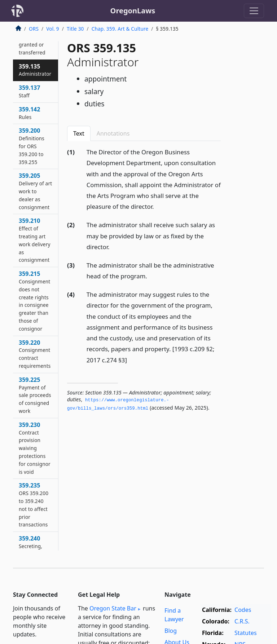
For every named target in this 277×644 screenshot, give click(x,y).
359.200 (32, 146)
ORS (34, 29)
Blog (171, 631)
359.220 (35, 354)
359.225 (35, 395)
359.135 (35, 70)
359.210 (35, 240)
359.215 (34, 301)
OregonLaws (133, 11)
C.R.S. (242, 621)
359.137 (29, 91)
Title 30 (75, 29)
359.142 (29, 113)
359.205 (35, 191)
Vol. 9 (53, 29)
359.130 (32, 40)
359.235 (34, 505)
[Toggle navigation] (254, 11)
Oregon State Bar (113, 608)
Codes (243, 610)
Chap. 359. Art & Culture (120, 29)
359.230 (35, 448)
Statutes (246, 633)
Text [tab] (79, 133)
